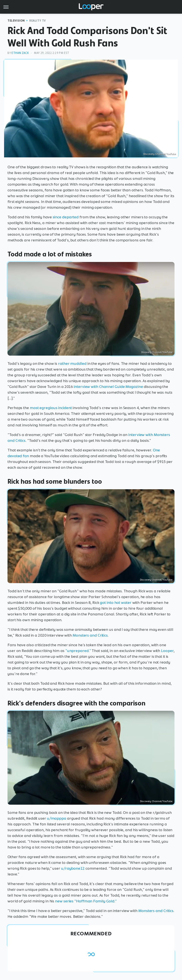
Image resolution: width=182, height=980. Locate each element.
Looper (167, 651)
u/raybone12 (73, 868)
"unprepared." (78, 651)
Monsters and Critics (90, 635)
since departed (66, 217)
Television (16, 21)
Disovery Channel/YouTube (157, 352)
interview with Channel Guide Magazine (108, 387)
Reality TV (38, 21)
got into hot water (116, 603)
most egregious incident (51, 408)
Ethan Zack (20, 53)
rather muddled (72, 364)
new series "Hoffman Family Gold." (86, 901)
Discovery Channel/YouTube (160, 154)
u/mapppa (57, 818)
